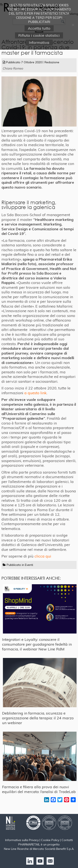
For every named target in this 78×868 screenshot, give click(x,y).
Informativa (39, 42)
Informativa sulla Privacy (22, 840)
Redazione (52, 62)
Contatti (67, 840)
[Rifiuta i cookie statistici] (73, 25)
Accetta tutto (39, 28)
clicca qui (43, 556)
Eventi (29, 565)
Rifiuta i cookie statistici (39, 35)
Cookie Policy (50, 840)
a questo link (35, 393)
